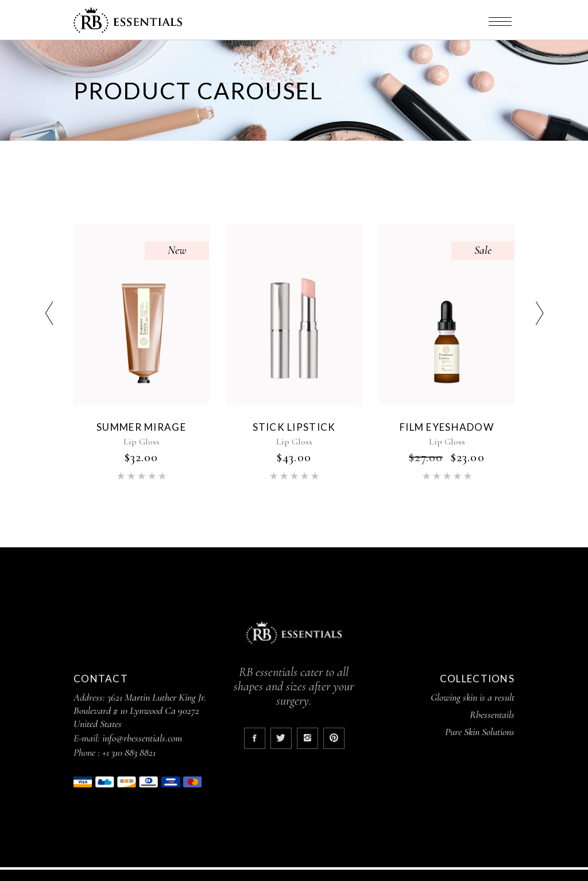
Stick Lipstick (294, 427)
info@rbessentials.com (142, 738)
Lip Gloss (142, 442)
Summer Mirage (141, 427)
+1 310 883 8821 (129, 752)
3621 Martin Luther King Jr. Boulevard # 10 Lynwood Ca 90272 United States (140, 710)
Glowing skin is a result (473, 697)
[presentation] (49, 315)
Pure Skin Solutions (480, 732)
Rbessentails (492, 714)
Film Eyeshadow (447, 427)
